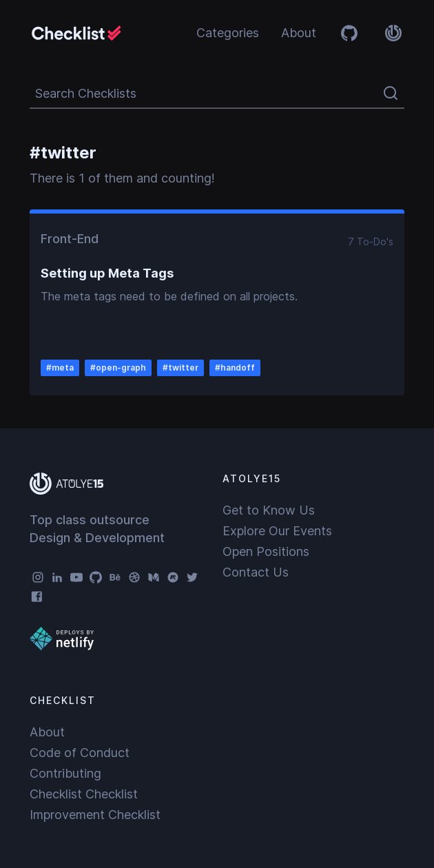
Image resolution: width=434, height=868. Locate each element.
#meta (60, 368)
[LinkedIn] (57, 577)
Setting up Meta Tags (107, 273)
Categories (228, 33)
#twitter (180, 368)
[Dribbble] (134, 577)
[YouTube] (76, 577)
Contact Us (256, 572)
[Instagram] (38, 577)
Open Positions (266, 551)
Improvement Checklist (95, 815)
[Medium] (154, 577)
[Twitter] (192, 577)
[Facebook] (38, 597)
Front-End (70, 239)
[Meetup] (173, 577)
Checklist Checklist (84, 794)
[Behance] (115, 577)
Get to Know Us (269, 510)
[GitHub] (96, 577)
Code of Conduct (80, 753)
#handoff (235, 368)
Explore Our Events (277, 531)
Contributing (65, 773)
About (299, 33)
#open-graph (118, 368)
